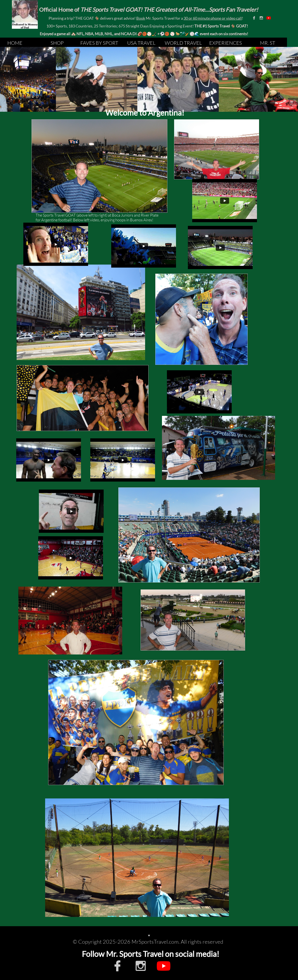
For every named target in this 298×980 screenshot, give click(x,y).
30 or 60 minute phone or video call (213, 18)
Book (141, 18)
